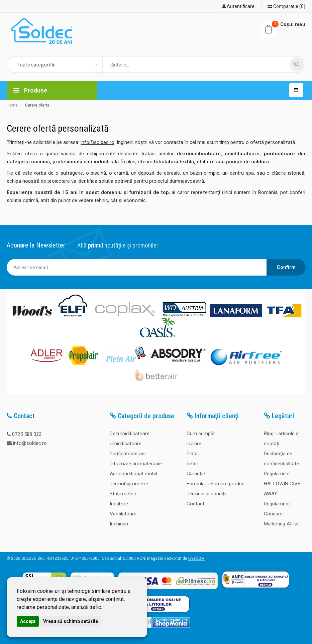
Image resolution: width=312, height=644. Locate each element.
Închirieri (119, 524)
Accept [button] (28, 621)
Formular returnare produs (216, 484)
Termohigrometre (129, 484)
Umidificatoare (126, 444)
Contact (195, 504)
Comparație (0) (286, 6)
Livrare (194, 444)
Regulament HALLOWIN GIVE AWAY (282, 484)
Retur (192, 464)
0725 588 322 (27, 434)
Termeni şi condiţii (206, 494)
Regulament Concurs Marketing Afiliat (281, 514)
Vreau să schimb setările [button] (71, 621)
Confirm (286, 267)
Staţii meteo (123, 494)
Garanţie (196, 474)
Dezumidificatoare (130, 434)
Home (12, 105)
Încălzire (119, 504)
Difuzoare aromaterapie (136, 464)
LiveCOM (196, 558)
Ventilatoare (123, 514)
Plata (192, 454)
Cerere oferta (37, 105)
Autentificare (238, 6)
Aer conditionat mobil (133, 474)
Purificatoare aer (128, 454)
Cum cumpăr (201, 434)
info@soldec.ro (97, 142)
